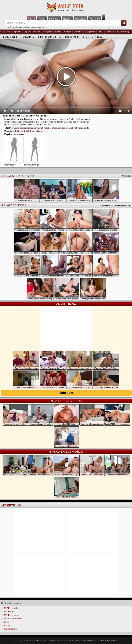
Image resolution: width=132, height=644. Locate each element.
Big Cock (17, 32)
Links (7, 622)
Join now (66, 393)
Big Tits (27, 32)
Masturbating (123, 32)
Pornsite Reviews (13, 619)
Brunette (58, 32)
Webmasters (10, 629)
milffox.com (38, 640)
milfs (86, 128)
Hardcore (110, 32)
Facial (100, 32)
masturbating (27, 128)
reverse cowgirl (66, 128)
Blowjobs (47, 32)
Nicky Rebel (23, 131)
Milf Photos (10, 612)
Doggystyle (90, 32)
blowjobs (15, 128)
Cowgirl (68, 32)
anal (21, 27)
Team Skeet (11, 37)
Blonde (37, 32)
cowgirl (38, 128)
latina (54, 128)
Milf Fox (66, 7)
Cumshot (78, 32)
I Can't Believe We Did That (35, 116)
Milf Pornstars (11, 615)
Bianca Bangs (37, 131)
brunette (46, 128)
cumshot (26, 27)
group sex (41, 27)
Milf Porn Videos (12, 608)
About (7, 625)
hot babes (78, 128)
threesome (33, 27)
